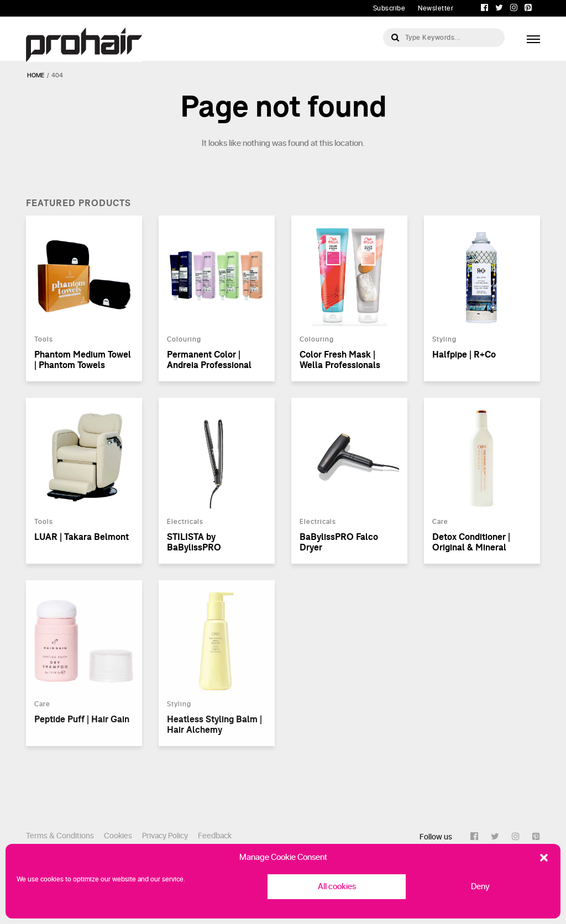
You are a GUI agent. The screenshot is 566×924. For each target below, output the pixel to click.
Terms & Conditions (60, 836)
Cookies (118, 836)
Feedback (215, 836)
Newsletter (436, 8)
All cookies (337, 887)
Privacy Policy (165, 836)
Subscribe (389, 8)
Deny (480, 887)
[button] (544, 858)
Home (36, 75)
